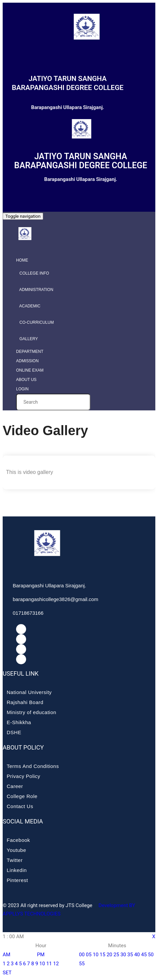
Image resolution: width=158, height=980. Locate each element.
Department (30, 352)
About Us (26, 380)
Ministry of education (31, 712)
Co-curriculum (35, 322)
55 (82, 964)
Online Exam (30, 370)
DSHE (14, 732)
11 (49, 964)
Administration (35, 290)
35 (130, 955)
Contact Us (20, 806)
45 (144, 955)
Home (22, 260)
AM (7, 955)
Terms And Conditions (33, 766)
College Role (22, 796)
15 (103, 955)
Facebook (18, 840)
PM (41, 955)
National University (29, 692)
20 (109, 955)
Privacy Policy (23, 776)
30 (123, 955)
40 (137, 955)
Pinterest (17, 880)
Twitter (15, 860)
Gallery (27, 339)
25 (116, 955)
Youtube (16, 850)
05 (89, 955)
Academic (28, 306)
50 (151, 955)
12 (56, 964)
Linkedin (17, 870)
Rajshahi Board (25, 702)
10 (42, 964)
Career (15, 786)
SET (7, 973)
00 (82, 955)
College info (33, 273)
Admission (27, 361)
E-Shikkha (19, 722)
